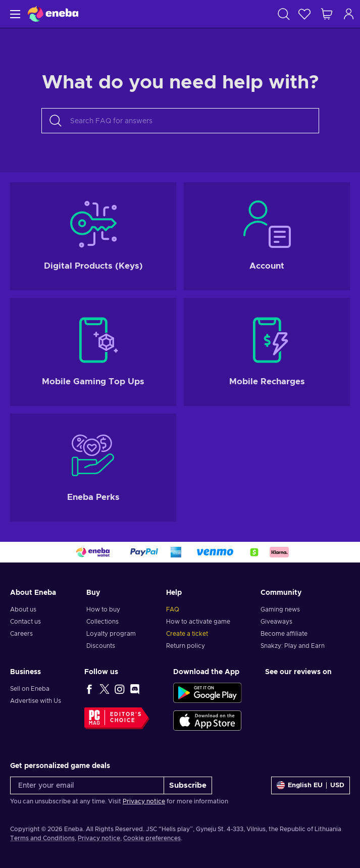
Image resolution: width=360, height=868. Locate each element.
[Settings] (311, 785)
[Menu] (14, 14)
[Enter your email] (87, 785)
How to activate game (198, 622)
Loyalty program (111, 634)
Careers (21, 634)
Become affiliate (284, 634)
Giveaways (276, 622)
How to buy (103, 609)
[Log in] (349, 14)
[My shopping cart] (327, 14)
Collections (102, 622)
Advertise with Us (36, 701)
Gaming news (280, 609)
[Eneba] (53, 14)
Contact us (25, 622)
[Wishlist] (304, 14)
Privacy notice (144, 801)
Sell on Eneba (30, 689)
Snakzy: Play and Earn (293, 646)
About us (23, 609)
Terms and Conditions (42, 838)
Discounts (101, 646)
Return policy (186, 646)
